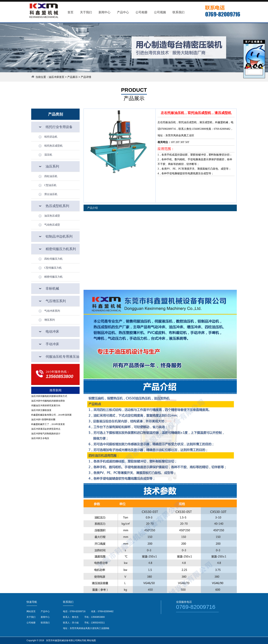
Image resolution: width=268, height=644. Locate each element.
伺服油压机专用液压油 (62, 357)
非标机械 (52, 288)
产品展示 (73, 77)
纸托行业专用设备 (59, 127)
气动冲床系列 (52, 311)
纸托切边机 (51, 137)
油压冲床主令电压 (40, 438)
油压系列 (52, 166)
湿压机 (48, 155)
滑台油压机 (51, 194)
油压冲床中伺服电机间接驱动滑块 (48, 401)
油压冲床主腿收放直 (41, 410)
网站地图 (91, 640)
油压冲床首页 (56, 77)
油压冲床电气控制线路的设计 (46, 434)
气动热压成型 (52, 225)
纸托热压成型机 (53, 146)
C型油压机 (50, 185)
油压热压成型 (52, 216)
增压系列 (50, 320)
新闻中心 (45, 617)
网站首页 (31, 611)
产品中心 (45, 611)
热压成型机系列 (57, 206)
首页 (70, 12)
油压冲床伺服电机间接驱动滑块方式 (49, 396)
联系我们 (45, 623)
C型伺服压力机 (53, 268)
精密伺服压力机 (53, 277)
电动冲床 (52, 332)
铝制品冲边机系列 (59, 236)
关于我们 (31, 617)
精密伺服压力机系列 (61, 249)
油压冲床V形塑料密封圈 (43, 420)
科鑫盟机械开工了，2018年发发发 (48, 424)
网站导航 (82, 640)
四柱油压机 (51, 176)
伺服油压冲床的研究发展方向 (46, 405)
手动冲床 (52, 344)
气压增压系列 (56, 301)
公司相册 (31, 623)
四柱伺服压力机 (53, 259)
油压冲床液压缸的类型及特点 (46, 429)
